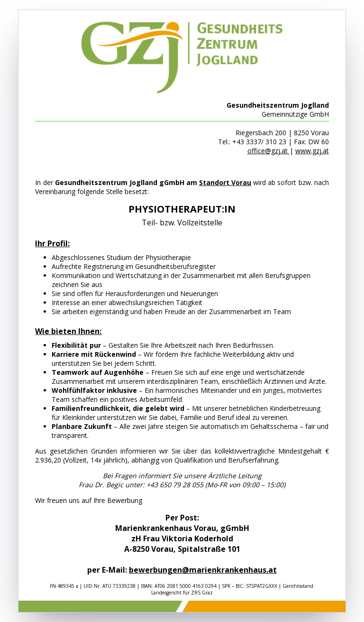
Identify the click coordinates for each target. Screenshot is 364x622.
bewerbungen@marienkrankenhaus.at (203, 570)
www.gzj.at (312, 151)
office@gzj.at (268, 151)
